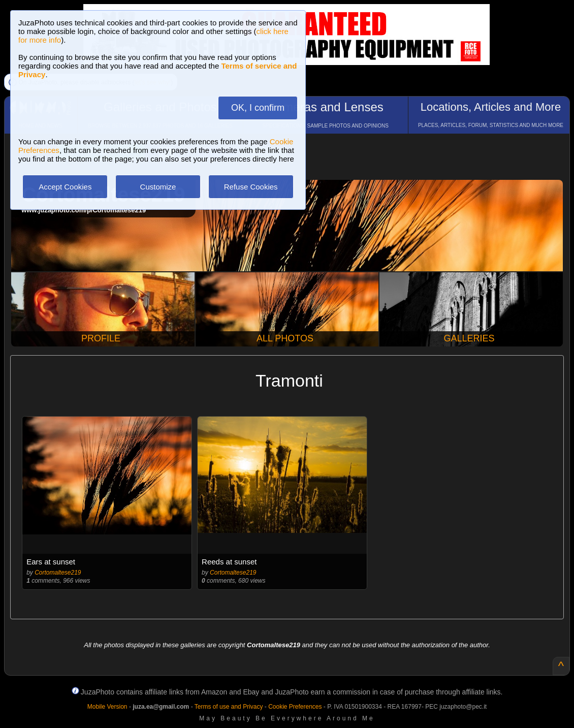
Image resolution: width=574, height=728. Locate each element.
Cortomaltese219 (58, 573)
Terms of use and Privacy (229, 707)
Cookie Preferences (295, 707)
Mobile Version (107, 707)
